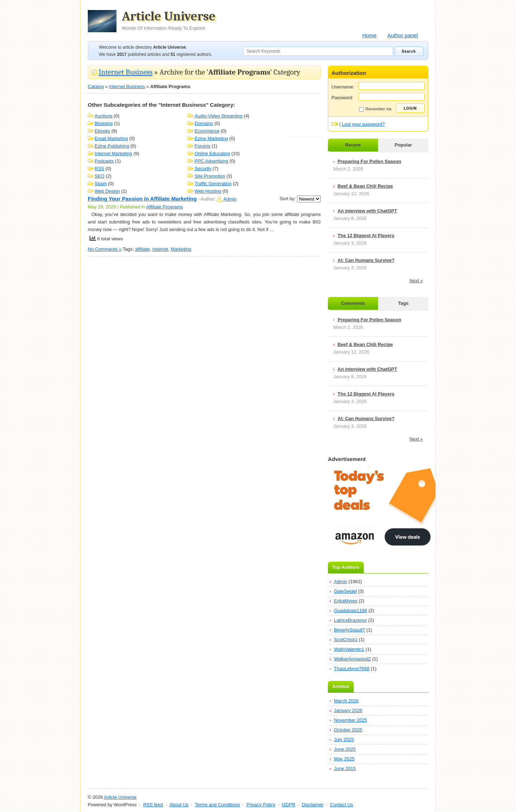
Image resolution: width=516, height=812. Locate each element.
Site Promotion (210, 176)
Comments (353, 303)
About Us (179, 805)
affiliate (142, 249)
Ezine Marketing (211, 138)
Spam (101, 184)
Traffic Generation (213, 184)
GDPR (288, 805)
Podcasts (104, 161)
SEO (99, 176)
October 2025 (348, 730)
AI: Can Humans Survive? (366, 260)
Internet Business (126, 72)
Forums (202, 146)
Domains (204, 123)
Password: (342, 98)
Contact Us (341, 805)
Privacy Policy (261, 805)
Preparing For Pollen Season (369, 161)
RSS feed (153, 805)
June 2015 (345, 768)
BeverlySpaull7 (350, 630)
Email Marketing (111, 138)
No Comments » (105, 249)
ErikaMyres (346, 601)
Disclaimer (313, 805)
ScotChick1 (346, 640)
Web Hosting (208, 191)
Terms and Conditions (218, 805)
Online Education (212, 153)
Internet (160, 249)
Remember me (375, 109)
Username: (343, 87)
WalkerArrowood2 (352, 659)
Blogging (104, 123)
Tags (403, 303)
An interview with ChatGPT (367, 211)
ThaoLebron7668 (352, 669)
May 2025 (344, 759)
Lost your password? (363, 124)
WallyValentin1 (349, 649)
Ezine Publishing (112, 146)
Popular (403, 145)
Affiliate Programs (164, 207)
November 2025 (351, 720)
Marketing (181, 249)
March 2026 (346, 701)
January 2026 (348, 710)
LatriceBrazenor (350, 620)
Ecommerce (207, 131)
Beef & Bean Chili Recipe (365, 186)
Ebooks (102, 131)
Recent (353, 145)
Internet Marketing (113, 153)
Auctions (104, 116)
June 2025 (345, 749)
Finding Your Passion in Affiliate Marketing (142, 199)
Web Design (107, 191)
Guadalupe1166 (351, 611)
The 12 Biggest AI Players (366, 236)
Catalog (96, 87)
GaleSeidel (345, 591)
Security (203, 169)
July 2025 (344, 739)
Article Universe (169, 20)
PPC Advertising (211, 161)
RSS (99, 169)
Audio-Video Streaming (218, 116)
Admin (230, 199)
